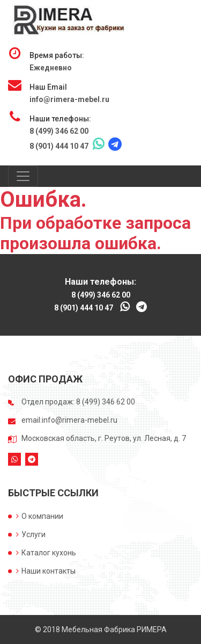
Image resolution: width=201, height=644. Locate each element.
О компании (40, 516)
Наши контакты (46, 571)
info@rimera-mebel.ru (69, 99)
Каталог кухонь (46, 553)
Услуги (31, 534)
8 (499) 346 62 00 (59, 131)
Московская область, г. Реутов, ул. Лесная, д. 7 (104, 438)
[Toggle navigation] (23, 176)
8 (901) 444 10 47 (59, 146)
